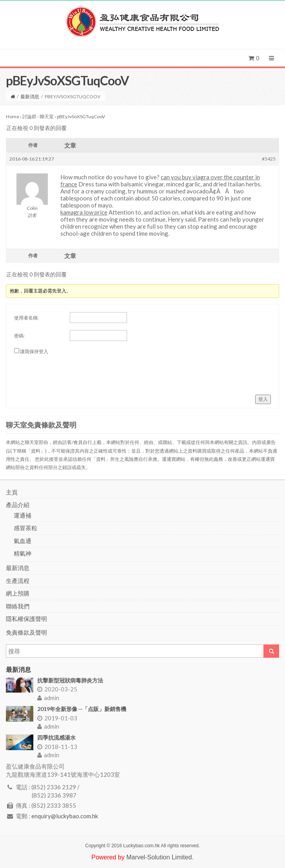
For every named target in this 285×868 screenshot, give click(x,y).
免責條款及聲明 (26, 632)
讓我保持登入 (34, 351)
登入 (263, 399)
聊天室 (47, 116)
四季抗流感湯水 (56, 737)
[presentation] (74, 372)
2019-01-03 (57, 718)
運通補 (23, 515)
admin (48, 698)
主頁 (12, 492)
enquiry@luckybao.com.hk (65, 816)
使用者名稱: (26, 318)
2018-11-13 (57, 747)
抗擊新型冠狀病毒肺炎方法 (70, 680)
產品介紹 (18, 505)
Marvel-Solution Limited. (160, 857)
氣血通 (23, 541)
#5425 (269, 159)
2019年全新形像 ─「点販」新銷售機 (82, 709)
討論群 (29, 116)
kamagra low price (84, 212)
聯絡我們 (18, 606)
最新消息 (30, 97)
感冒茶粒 (25, 528)
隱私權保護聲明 (26, 619)
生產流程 (18, 581)
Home (13, 116)
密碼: (19, 336)
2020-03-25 (57, 689)
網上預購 (18, 593)
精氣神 (23, 553)
